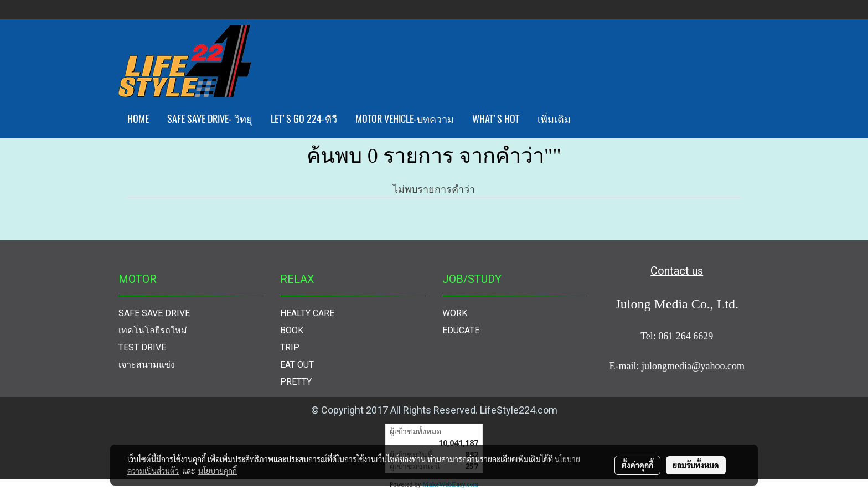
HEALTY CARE (307, 313)
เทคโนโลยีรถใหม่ (153, 330)
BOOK (292, 330)
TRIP (290, 347)
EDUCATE (461, 330)
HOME (138, 119)
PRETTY (296, 382)
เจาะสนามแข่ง (147, 365)
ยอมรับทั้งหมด (696, 465)
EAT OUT (297, 365)
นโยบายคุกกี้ (218, 471)
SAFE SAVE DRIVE (154, 313)
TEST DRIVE (142, 347)
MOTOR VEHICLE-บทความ (405, 119)
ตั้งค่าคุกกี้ (637, 465)
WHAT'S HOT (496, 119)
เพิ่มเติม (554, 119)
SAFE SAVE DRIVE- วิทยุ (210, 119)
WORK (455, 313)
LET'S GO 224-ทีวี (304, 119)
